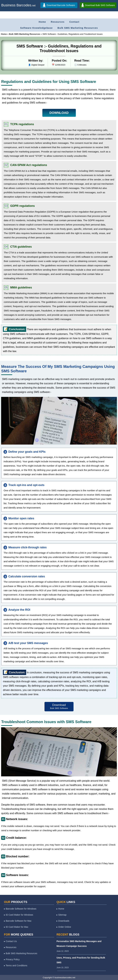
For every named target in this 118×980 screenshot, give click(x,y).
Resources (58, 22)
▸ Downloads (63, 921)
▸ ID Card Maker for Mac (16, 927)
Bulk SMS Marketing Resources (78, 28)
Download (59, 706)
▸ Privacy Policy (12, 959)
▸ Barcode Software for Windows (20, 909)
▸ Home (60, 909)
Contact (74, 22)
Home (42, 22)
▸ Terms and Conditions (16, 965)
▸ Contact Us (10, 941)
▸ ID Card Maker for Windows (19, 915)
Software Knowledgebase (36, 28)
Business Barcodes (16, 5)
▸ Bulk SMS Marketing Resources (21, 953)
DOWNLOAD (59, 113)
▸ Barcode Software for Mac (18, 921)
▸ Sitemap (61, 915)
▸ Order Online (64, 927)
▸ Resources (10, 947)
